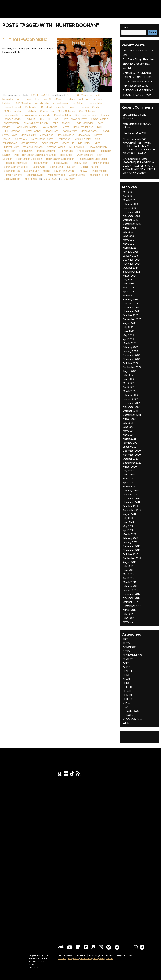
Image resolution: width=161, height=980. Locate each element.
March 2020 (130, 487)
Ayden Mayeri (60, 103)
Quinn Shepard (85, 155)
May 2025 (128, 240)
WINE (126, 723)
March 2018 (129, 582)
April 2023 (128, 339)
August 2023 (130, 323)
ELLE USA (53, 119)
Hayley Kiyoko (49, 127)
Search (125, 28)
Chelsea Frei (47, 111)
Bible (70, 959)
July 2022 (128, 375)
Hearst (65, 127)
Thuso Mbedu (99, 171)
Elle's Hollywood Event (75, 119)
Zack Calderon (12, 179)
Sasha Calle (39, 167)
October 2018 (130, 554)
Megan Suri (68, 143)
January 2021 (130, 447)
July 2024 (128, 279)
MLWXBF (141, 133)
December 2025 (132, 212)
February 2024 (131, 299)
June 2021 (128, 427)
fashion (66, 123)
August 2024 (130, 276)
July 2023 (128, 327)
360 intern (70, 179)
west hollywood (56, 175)
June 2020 (129, 475)
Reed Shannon (40, 163)
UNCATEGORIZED (133, 719)
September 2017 (132, 606)
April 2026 (128, 196)
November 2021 (132, 407)
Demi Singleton (63, 115)
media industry (50, 143)
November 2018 (132, 550)
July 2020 (128, 471)
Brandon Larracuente (53, 107)
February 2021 (130, 443)
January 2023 (130, 351)
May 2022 (128, 383)
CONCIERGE (130, 647)
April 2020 (128, 483)
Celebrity (31, 111)
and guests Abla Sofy (78, 99)
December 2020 (132, 451)
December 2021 (132, 403)
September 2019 (132, 510)
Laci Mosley (20, 139)
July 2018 (128, 566)
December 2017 (132, 594)
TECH (126, 707)
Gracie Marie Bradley (26, 127)
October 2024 (131, 268)
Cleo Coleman (87, 111)
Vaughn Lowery (35, 175)
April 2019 (128, 530)
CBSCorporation (13, 111)
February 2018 (131, 586)
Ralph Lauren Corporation (60, 159)
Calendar (62, 959)
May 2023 (128, 335)
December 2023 (132, 307)
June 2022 (129, 379)
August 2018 (130, 562)
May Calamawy (29, 143)
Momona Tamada (33, 147)
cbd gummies (130, 115)
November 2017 (132, 598)
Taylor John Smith (64, 171)
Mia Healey (84, 143)
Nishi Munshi (26, 151)
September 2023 (132, 319)
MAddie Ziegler (83, 139)
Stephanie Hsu (12, 171)
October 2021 (130, 411)
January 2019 (130, 542)
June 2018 (129, 570)
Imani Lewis (52, 131)
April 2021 (128, 435)
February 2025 (131, 252)
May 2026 (128, 192)
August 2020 (130, 467)
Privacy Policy (99, 959)
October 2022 (131, 363)
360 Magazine (84, 95)
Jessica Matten (66, 135)
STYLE (126, 703)
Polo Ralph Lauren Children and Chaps (35, 155)
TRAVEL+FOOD (131, 711)
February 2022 (131, 395)
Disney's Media (12, 119)
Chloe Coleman (66, 111)
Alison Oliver (33, 99)
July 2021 (128, 423)
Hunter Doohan (33, 131)
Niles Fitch (10, 151)
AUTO (126, 643)
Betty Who (31, 107)
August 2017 (130, 610)
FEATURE (128, 659)
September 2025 (132, 224)
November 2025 (132, 216)
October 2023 (131, 315)
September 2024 (132, 272)
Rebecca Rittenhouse (16, 163)
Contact (110, 959)
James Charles (90, 131)
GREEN (127, 663)
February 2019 (131, 538)
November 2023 (132, 311)
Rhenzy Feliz (80, 163)
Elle (42, 119)
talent (46, 171)
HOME (126, 675)
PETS (126, 683)
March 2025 (130, 248)
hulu (99, 127)
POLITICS (128, 687)
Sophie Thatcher (90, 167)
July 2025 (128, 232)
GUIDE (126, 667)
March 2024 (130, 295)
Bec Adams (78, 103)
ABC (20, 99)
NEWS (126, 679)
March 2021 (129, 439)
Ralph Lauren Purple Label (93, 159)
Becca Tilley (96, 103)
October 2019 (130, 506)
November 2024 (132, 264)
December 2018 (132, 546)
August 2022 (130, 371)
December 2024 (132, 260)
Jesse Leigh (47, 135)
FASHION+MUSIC (41, 95)
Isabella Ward (70, 131)
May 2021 (128, 431)
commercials (11, 115)
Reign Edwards (61, 163)
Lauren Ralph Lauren (42, 139)
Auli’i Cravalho (23, 103)
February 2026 (131, 204)
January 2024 (130, 303)
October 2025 (131, 220)
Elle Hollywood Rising (25, 40)
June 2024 (129, 283)
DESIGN (127, 651)
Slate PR (72, 167)
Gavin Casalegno (84, 123)
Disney (105, 115)
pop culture (67, 155)
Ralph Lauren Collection (29, 159)
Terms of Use (86, 959)
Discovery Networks (86, 115)
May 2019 (128, 526)
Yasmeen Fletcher (100, 175)
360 (69, 95)
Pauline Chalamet (47, 151)
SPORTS (128, 699)
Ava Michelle (42, 103)
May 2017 (128, 622)
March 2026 (130, 200)
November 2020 (132, 455)
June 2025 (129, 236)
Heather (127, 133)
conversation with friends (36, 115)
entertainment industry (36, 123)
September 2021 (132, 415)
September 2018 (132, 558)
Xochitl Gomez (77, 175)
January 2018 (130, 590)
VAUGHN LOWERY (136, 153)
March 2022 (130, 391)
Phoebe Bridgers (86, 151)
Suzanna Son (32, 171)
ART (125, 639)
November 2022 (132, 359)
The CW (83, 171)
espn (55, 123)
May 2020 (128, 479)
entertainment (12, 123)
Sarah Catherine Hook (16, 167)
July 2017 (128, 614)
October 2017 (130, 602)
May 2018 (128, 574)
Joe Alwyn (84, 135)
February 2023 (131, 347)
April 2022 (128, 387)
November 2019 (132, 502)
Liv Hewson (64, 139)
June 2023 (129, 331)
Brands (73, 107)
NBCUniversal (77, 147)
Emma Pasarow (100, 119)
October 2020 (131, 459)
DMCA (76, 959)
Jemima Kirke (29, 135)
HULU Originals (12, 131)
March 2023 (130, 343)
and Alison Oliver (53, 99)
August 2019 (130, 514)
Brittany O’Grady (90, 107)
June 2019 (129, 522)
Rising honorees (100, 163)
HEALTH (127, 671)
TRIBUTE (128, 715)
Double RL (30, 119)
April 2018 (128, 578)
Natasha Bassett (56, 147)
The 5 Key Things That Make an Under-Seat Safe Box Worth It (139, 64)
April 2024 (128, 291)
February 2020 (131, 491)
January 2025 (130, 256)
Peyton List (67, 151)
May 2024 (128, 287)
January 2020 (130, 495)
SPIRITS (127, 695)
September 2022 (132, 367)
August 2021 (130, 419)
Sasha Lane (56, 167)
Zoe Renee (31, 179)
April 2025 (128, 244)
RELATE (127, 691)
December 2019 (132, 499)
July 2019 (128, 518)
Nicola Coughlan (98, 147)
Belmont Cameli (13, 107)
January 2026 (130, 208)
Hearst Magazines (83, 127)
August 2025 (130, 228)
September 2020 (132, 463)
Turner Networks (13, 175)
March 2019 (129, 534)
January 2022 (130, 399)
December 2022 (132, 355)
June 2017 (128, 618)
